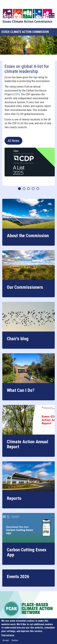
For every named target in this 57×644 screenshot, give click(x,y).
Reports (14, 498)
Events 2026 (18, 576)
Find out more (8, 635)
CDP (16, 94)
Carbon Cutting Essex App (27, 552)
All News (13, 141)
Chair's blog (18, 339)
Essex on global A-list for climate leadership (27, 69)
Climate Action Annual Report (28, 444)
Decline (15, 640)
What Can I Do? (21, 390)
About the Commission (28, 236)
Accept (6, 640)
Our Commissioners (25, 287)
